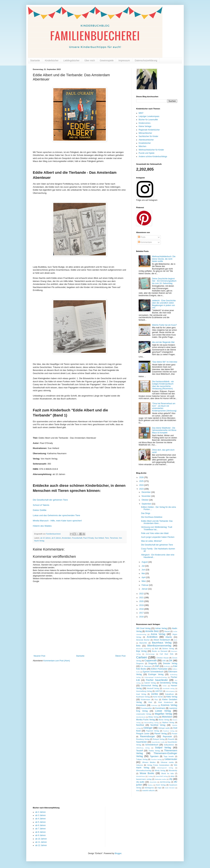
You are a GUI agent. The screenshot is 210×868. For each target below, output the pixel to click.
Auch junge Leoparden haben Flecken (158, 537)
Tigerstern (154, 756)
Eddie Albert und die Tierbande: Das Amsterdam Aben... (157, 522)
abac (173, 776)
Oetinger (148, 728)
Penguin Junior (143, 734)
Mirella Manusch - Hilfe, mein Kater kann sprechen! (57, 521)
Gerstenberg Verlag (168, 683)
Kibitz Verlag (172, 697)
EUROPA (167, 666)
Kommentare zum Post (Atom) (57, 661)
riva (138, 790)
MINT (141, 113)
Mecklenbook (141, 717)
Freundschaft (77, 538)
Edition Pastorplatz (159, 669)
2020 (142, 601)
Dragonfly (152, 663)
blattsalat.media (160, 779)
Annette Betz (152, 631)
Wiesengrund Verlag (165, 768)
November (146, 496)
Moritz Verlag (164, 720)
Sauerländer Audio (158, 742)
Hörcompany (170, 691)
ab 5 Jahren (40, 822)
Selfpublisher (169, 745)
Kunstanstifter (147, 708)
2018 (142, 609)
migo (159, 788)
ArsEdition (152, 637)
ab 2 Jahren (40, 812)
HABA (165, 686)
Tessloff (139, 751)
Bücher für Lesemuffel (148, 120)
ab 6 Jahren (40, 825)
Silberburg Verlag (143, 748)
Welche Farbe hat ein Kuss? (164, 325)
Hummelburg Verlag (144, 691)
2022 (142, 594)
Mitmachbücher (145, 133)
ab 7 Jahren (40, 829)
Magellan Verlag (163, 714)
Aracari (167, 631)
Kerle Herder (158, 697)
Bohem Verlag (168, 649)
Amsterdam (66, 538)
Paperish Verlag (153, 731)
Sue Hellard (99, 538)
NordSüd (140, 725)
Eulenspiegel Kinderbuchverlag (156, 677)
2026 (142, 477)
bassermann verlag (144, 779)
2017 (142, 613)
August (145, 562)
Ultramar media (167, 762)
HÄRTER (159, 691)
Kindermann (146, 700)
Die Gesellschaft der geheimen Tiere (157, 545)
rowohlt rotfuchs (148, 790)
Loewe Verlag (163, 711)
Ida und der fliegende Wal (163, 342)
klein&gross (149, 788)
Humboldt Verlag (169, 688)
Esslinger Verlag (156, 674)
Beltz (138, 646)
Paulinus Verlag (169, 731)
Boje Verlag (141, 651)
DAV (164, 661)
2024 (142, 485)
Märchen (142, 146)
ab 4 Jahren (40, 819)
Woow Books (147, 773)
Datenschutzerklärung (146, 60)
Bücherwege (150, 654)
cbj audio (140, 782)
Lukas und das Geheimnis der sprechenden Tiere (56, 515)
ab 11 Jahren (41, 842)
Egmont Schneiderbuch (153, 672)
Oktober (145, 500)
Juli (143, 566)
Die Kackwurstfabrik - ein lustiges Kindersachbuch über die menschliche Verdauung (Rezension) (163, 385)
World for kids (168, 773)
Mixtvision (167, 717)
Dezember (146, 492)
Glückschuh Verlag (149, 686)
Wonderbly (173, 770)
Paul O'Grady (89, 538)
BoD (157, 649)
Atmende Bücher (143, 640)
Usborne (140, 765)
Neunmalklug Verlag (151, 723)
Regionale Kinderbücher (149, 130)
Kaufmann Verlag (143, 697)
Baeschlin (143, 643)
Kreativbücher (145, 143)
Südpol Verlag (163, 748)
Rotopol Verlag (159, 739)
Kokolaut (154, 705)
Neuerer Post (39, 656)
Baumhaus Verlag (162, 643)
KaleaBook (169, 694)
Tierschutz (114, 538)
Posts (142, 237)
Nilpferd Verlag (168, 722)
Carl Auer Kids (166, 654)
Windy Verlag (160, 770)
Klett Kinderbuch (166, 702)
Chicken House (163, 658)
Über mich (90, 60)
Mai (143, 573)
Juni (144, 570)
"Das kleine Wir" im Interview (165, 362)
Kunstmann (160, 708)
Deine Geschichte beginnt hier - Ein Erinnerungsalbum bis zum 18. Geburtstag (164, 281)
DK (171, 661)
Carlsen (142, 657)
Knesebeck (141, 705)
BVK (176, 640)
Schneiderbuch (152, 745)
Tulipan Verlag (142, 759)
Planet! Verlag (161, 734)
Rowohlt (171, 739)
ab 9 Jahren (56, 538)
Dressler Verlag (170, 663)
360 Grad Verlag (143, 628)
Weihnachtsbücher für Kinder (151, 150)
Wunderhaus (141, 776)
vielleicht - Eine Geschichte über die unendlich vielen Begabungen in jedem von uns (164, 304)
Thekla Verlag (154, 751)
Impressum (124, 60)
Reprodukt (167, 737)
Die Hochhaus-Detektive (152, 517)
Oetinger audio (164, 728)
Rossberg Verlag (143, 739)
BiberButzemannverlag (159, 646)
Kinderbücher (52, 60)
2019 (142, 605)
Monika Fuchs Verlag (146, 720)
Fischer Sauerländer (157, 680)
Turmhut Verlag (156, 759)
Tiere (107, 538)
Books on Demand (160, 651)
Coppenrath (151, 661)
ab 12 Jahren (41, 845)
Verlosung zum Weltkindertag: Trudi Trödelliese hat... (157, 528)
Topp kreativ (169, 756)
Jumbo (154, 694)
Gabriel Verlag (150, 683)
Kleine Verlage (145, 126)
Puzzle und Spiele (147, 153)
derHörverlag (165, 782)
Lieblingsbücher (71, 60)
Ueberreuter (171, 759)
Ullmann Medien (149, 762)
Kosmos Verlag (169, 705)
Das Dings (146, 513)
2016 (142, 617)
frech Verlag (161, 785)
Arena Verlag (158, 634)
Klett (150, 702)
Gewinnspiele (107, 60)
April (144, 577)
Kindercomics (145, 123)
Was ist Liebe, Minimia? (151, 541)
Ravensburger (147, 736)
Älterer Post (120, 656)
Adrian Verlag (161, 628)
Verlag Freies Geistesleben (158, 765)
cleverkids (153, 782)
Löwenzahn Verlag (144, 714)
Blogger (118, 853)
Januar (145, 589)
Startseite (35, 60)
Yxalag (150, 776)
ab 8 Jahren (40, 832)
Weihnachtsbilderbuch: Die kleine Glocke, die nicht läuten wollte (164, 259)
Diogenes (140, 663)
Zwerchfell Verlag (162, 776)
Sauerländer (142, 742)
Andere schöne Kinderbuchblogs (153, 157)
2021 (142, 598)
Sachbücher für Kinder (148, 136)
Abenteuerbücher (146, 140)
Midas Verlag (153, 717)
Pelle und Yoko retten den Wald (155, 533)
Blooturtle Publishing (144, 649)
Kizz (156, 700)
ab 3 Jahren (40, 815)
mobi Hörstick (170, 788)
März (144, 581)
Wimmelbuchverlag (144, 770)
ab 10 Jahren (46, 538)
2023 (142, 489)
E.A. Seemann (146, 666)
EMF (157, 666)
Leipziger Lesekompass (149, 116)
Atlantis (169, 637)
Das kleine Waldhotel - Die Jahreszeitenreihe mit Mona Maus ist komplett (164, 430)
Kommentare (145, 242)
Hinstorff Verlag (153, 688)
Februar (145, 585)
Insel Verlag (141, 694)
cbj (171, 779)
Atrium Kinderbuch (162, 640)
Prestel (174, 734)
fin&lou (150, 785)
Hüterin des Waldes (42, 526)
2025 (142, 481)
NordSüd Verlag (158, 725)
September (147, 504)
